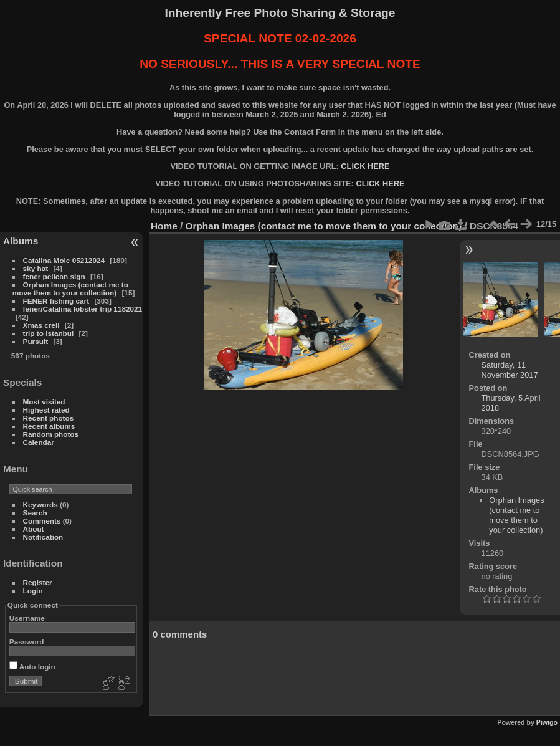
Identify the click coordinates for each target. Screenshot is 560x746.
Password (27, 642)
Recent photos (49, 418)
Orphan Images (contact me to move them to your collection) (70, 289)
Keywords (40, 505)
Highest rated (46, 410)
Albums (21, 241)
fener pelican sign (54, 276)
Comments (42, 521)
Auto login (32, 667)
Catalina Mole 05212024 (64, 260)
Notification (43, 537)
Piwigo (547, 722)
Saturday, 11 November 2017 (510, 370)
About (34, 529)
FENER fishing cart (56, 301)
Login (33, 591)
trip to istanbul (49, 333)
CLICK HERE (365, 166)
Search (35, 513)
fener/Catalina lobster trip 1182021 (83, 309)
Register (38, 582)
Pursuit (36, 341)
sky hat (36, 268)
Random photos (51, 434)
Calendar (39, 442)
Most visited (44, 402)
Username (27, 618)
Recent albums (49, 426)
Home (164, 226)
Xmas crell (41, 325)
